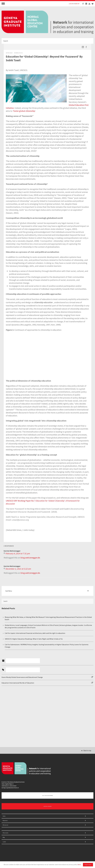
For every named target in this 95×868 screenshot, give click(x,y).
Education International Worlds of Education (18, 683)
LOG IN (71, 4)
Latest (4, 842)
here (79, 864)
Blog (4, 837)
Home (4, 816)
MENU (3, 3)
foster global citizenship (24, 111)
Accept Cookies (88, 865)
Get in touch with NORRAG (48, 795)
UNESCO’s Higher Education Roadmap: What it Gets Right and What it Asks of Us (34, 639)
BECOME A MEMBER (48, 806)
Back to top (86, 751)
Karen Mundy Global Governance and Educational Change (22, 677)
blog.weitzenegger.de (30, 558)
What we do (5, 833)
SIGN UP (77, 4)
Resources (5, 821)
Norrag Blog (18, 53)
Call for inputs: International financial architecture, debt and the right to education (35, 633)
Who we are (5, 825)
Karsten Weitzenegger (12, 551)
